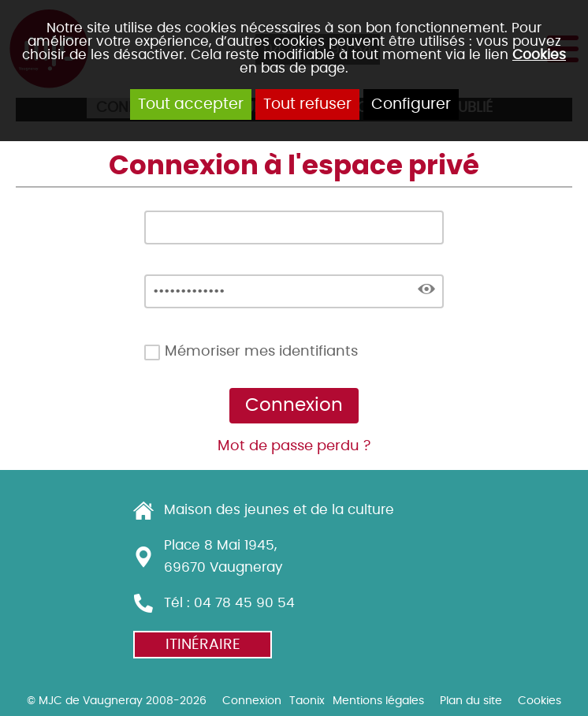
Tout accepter (191, 104)
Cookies (539, 55)
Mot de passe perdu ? (294, 446)
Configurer (411, 104)
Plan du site (471, 701)
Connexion (252, 701)
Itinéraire (203, 645)
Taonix (307, 701)
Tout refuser (307, 104)
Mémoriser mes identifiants (261, 352)
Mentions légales (378, 701)
